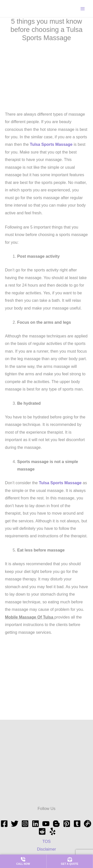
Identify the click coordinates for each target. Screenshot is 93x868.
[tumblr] (77, 824)
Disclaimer (46, 849)
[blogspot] (56, 824)
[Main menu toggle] (82, 9)
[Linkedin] (35, 824)
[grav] (88, 824)
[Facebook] (4, 824)
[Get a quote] (70, 861)
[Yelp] (53, 831)
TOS (46, 841)
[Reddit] (42, 831)
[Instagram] (25, 824)
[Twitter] (15, 824)
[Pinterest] (67, 824)
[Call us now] (23, 861)
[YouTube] (46, 824)
